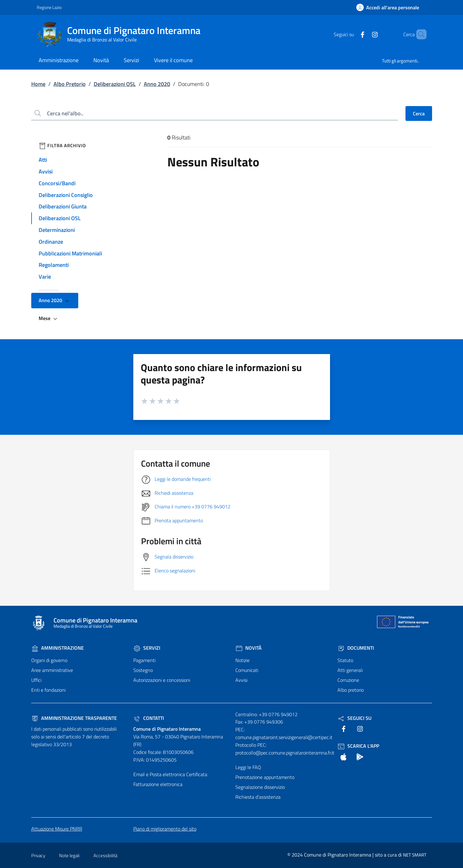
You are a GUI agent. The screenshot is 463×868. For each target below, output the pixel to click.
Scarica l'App (358, 746)
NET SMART (415, 855)
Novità (249, 648)
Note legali (69, 855)
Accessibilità (105, 855)
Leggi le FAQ (248, 767)
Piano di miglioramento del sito (165, 829)
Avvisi (46, 171)
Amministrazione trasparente (74, 718)
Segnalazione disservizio (260, 787)
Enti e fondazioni (48, 690)
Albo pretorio (351, 690)
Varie (45, 277)
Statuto (345, 660)
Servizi (147, 648)
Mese (49, 319)
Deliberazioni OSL (115, 84)
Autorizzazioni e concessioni (162, 680)
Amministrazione (58, 648)
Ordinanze (51, 242)
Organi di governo (49, 660)
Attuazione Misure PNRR (57, 829)
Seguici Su (354, 718)
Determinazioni (57, 230)
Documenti (356, 648)
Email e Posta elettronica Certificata (170, 774)
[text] (352, 34)
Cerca (419, 113)
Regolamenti (54, 265)
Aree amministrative (52, 670)
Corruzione (348, 680)
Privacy (38, 855)
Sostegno (143, 670)
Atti (43, 160)
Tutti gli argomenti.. (401, 61)
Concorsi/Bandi (57, 183)
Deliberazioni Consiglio (66, 195)
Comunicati (247, 670)
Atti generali (350, 670)
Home (38, 84)
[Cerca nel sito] (419, 34)
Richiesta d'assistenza (258, 797)
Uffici (36, 680)
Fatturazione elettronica (158, 784)
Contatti (149, 718)
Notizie (242, 660)
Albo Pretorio (70, 84)
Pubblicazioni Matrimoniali (70, 253)
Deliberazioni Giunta (63, 206)
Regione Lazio (49, 7)
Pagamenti (144, 660)
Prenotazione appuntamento (265, 777)
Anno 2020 (157, 84)
